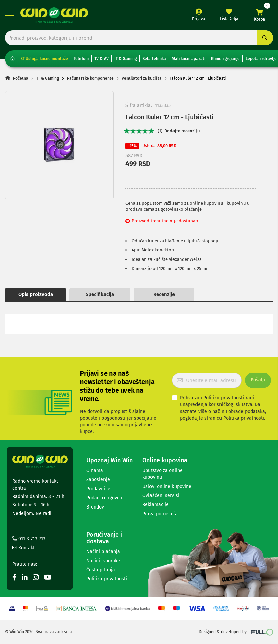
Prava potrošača (160, 514)
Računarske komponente (90, 79)
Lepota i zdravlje (261, 59)
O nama (95, 471)
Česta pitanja (101, 570)
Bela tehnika (154, 59)
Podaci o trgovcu (104, 498)
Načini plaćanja (103, 552)
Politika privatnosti (107, 579)
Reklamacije (156, 505)
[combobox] (139, 38)
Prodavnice (98, 489)
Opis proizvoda (36, 295)
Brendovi (96, 507)
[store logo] (54, 15)
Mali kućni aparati (189, 59)
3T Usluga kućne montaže (44, 59)
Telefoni (81, 59)
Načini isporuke (103, 561)
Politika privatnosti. (244, 418)
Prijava (199, 19)
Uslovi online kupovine (167, 487)
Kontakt (24, 549)
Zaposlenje (98, 480)
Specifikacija (100, 295)
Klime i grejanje (225, 59)
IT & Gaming (125, 59)
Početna (21, 79)
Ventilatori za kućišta (142, 79)
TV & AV (101, 59)
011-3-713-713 (29, 539)
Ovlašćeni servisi (161, 496)
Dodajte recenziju (182, 131)
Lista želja (229, 19)
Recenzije (164, 295)
